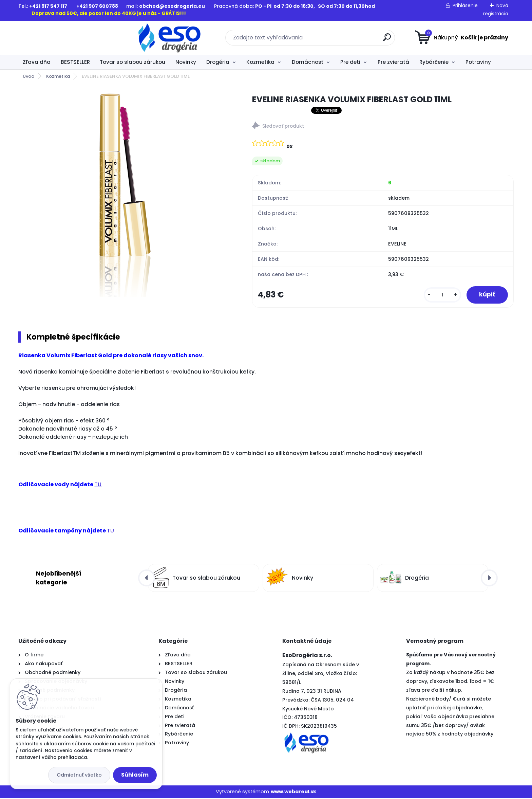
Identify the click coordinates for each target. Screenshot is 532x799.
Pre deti (350, 62)
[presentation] (147, 579)
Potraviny (478, 62)
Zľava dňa (37, 62)
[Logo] (60, 38)
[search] (332, 40)
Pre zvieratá (393, 62)
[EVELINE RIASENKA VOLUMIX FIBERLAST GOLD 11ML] (125, 195)
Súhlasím (135, 775)
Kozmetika (260, 62)
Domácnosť (308, 62)
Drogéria (218, 62)
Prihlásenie (465, 5)
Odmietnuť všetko (79, 775)
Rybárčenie (434, 62)
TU (98, 485)
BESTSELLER (75, 62)
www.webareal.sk (293, 793)
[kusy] (441, 295)
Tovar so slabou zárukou (132, 62)
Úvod (28, 76)
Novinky (186, 62)
